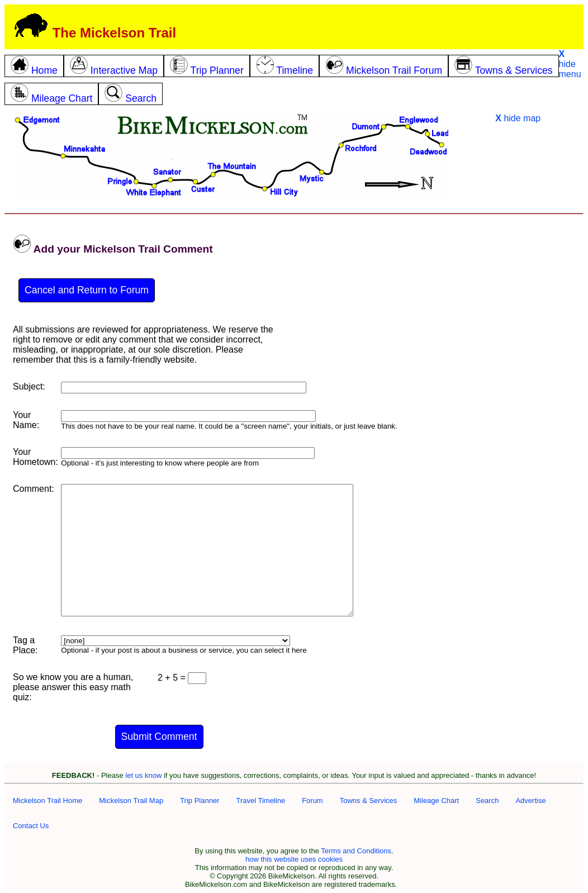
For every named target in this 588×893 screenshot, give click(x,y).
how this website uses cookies (294, 859)
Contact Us (31, 826)
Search (487, 801)
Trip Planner (200, 801)
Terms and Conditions (356, 851)
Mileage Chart (436, 801)
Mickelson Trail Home (48, 801)
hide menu (570, 64)
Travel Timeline (260, 801)
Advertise (530, 801)
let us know (143, 775)
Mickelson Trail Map (131, 801)
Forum (312, 801)
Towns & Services (369, 801)
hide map (518, 118)
